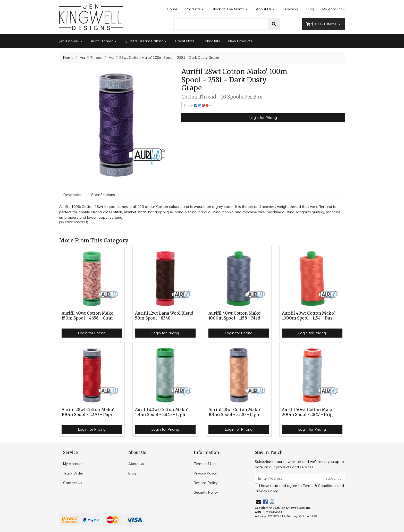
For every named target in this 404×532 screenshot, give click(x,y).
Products (193, 9)
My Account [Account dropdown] (332, 9)
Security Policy (206, 492)
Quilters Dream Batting (144, 41)
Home (172, 9)
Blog (310, 9)
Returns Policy (206, 483)
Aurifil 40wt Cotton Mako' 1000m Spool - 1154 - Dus (308, 316)
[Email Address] (289, 478)
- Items (322, 24)
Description (73, 195)
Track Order (73, 473)
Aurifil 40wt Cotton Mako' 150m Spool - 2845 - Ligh (162, 412)
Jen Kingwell (69, 41)
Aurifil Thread (102, 41)
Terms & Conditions (319, 486)
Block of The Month (228, 9)
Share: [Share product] (197, 105)
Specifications (103, 195)
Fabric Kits (211, 41)
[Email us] (258, 502)
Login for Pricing (263, 118)
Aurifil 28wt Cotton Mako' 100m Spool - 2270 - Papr (88, 412)
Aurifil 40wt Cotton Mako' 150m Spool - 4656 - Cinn (88, 316)
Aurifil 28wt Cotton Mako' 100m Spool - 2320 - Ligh (235, 412)
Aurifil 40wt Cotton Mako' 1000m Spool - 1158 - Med (235, 316)
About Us (264, 9)
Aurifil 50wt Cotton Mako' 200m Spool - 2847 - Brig (308, 412)
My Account (73, 464)
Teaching (290, 9)
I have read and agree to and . (299, 488)
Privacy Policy (205, 473)
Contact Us (73, 483)
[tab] (73, 195)
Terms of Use (205, 464)
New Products (240, 41)
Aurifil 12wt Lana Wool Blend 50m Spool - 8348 (164, 316)
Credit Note (185, 41)
